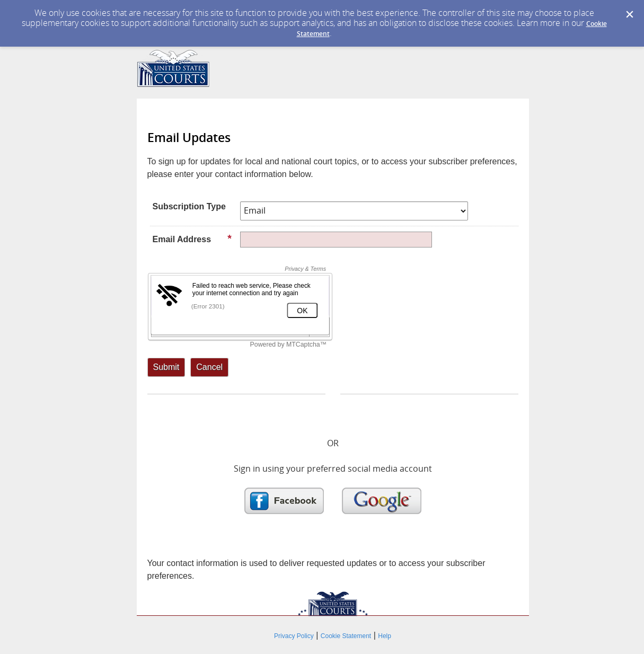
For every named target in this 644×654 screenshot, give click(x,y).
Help (385, 636)
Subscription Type (189, 206)
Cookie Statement (346, 636)
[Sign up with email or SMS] (166, 367)
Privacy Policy (294, 636)
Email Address (192, 239)
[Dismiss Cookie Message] (630, 15)
